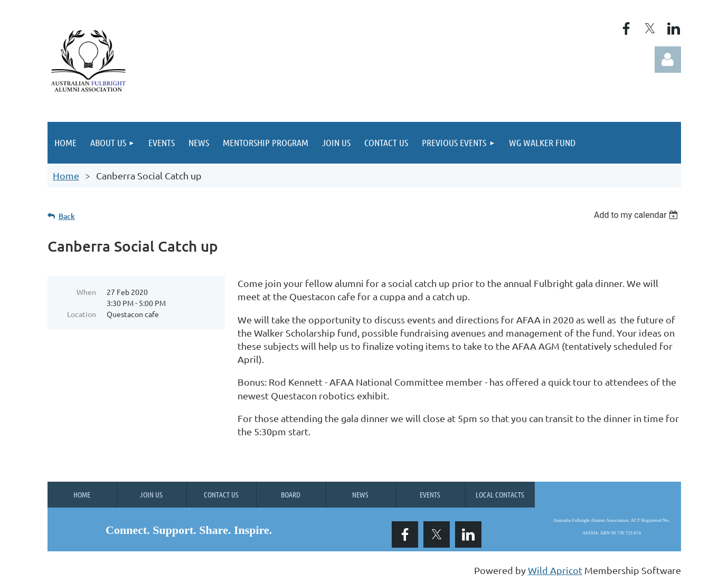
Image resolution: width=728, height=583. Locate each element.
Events (430, 494)
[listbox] (637, 215)
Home (66, 175)
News (360, 494)
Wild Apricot (555, 570)
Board (291, 494)
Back (67, 216)
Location (82, 314)
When (86, 292)
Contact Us (221, 494)
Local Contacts (500, 494)
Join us (151, 494)
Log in (668, 60)
